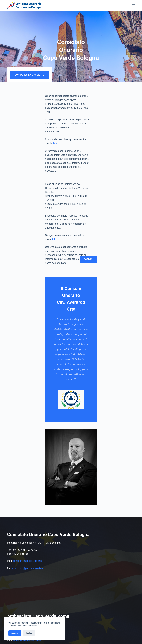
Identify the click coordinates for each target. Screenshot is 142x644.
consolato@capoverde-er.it (27, 443)
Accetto (15, 633)
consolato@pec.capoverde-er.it (29, 451)
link (58, 129)
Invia (89, 612)
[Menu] (133, 5)
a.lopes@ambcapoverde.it (27, 522)
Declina (29, 633)
